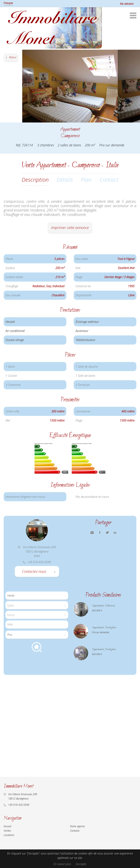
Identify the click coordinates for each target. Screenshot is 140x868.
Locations (9, 835)
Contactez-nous (34, 571)
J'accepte (81, 864)
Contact (109, 180)
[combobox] (37, 625)
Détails (65, 180)
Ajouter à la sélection (138, 126)
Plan (86, 180)
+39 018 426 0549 (19, 805)
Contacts (75, 831)
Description (35, 180)
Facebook (100, 533)
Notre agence (77, 826)
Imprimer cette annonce (70, 228)
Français (8, 3)
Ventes (7, 831)
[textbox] (38, 624)
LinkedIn (115, 533)
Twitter (107, 533)
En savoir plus (62, 864)
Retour (13, 57)
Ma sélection (127, 4)
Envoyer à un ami (92, 533)
